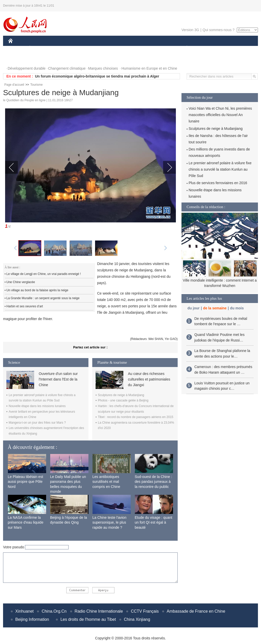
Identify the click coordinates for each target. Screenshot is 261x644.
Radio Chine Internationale (99, 611)
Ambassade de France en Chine (196, 611)
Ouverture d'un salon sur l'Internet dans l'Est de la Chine (58, 379)
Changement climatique (67, 68)
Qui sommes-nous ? (219, 30)
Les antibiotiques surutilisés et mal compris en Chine (106, 482)
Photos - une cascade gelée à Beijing (123, 400)
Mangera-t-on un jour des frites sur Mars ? (37, 423)
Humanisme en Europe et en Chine (149, 68)
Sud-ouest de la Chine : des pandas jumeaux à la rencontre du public (153, 482)
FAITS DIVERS (157, 48)
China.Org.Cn (54, 611)
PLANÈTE (184, 48)
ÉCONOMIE (39, 48)
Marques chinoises (103, 68)
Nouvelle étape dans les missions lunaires (37, 406)
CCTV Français (145, 611)
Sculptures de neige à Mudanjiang (121, 395)
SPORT (205, 48)
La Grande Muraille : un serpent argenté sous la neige (43, 298)
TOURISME (226, 48)
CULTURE (129, 48)
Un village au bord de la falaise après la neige (37, 290)
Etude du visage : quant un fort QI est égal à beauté (154, 522)
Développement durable (27, 68)
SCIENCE (106, 48)
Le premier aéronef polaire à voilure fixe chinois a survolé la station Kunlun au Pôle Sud (220, 169)
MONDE (62, 48)
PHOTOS (19, 58)
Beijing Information (32, 619)
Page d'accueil (14, 85)
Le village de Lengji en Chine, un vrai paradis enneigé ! (44, 274)
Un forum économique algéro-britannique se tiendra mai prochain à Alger (97, 76)
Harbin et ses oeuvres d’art (25, 306)
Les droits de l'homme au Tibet (88, 619)
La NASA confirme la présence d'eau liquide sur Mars (26, 522)
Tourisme (37, 85)
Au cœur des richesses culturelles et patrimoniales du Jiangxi (149, 379)
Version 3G (190, 30)
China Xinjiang (137, 619)
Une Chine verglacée (21, 282)
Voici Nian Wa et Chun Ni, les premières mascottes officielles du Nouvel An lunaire (220, 115)
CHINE (17, 48)
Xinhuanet (24, 611)
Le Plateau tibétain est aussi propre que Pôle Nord (26, 482)
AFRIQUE (84, 48)
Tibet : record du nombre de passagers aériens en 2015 (136, 417)
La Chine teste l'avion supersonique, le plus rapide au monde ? (109, 522)
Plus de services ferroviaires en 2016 (218, 183)
